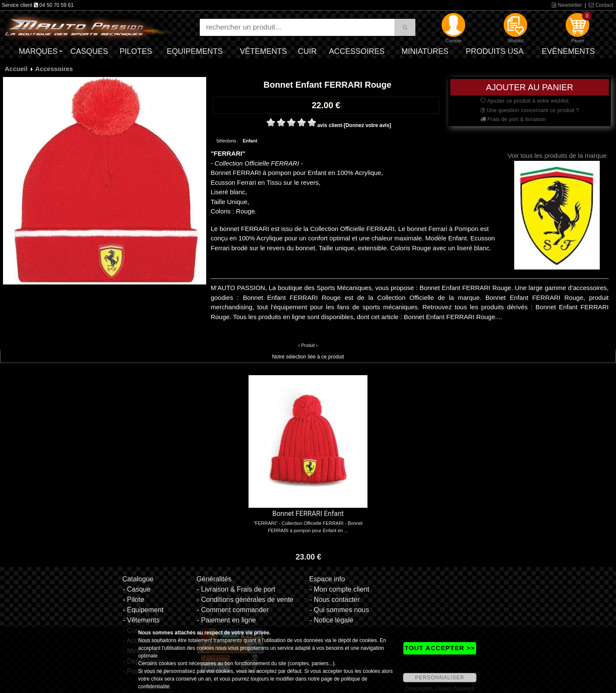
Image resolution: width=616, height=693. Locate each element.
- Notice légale (332, 620)
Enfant (250, 141)
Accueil (16, 69)
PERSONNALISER (440, 678)
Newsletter (567, 5)
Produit (308, 345)
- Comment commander (233, 610)
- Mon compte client (340, 589)
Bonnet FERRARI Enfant (308, 514)
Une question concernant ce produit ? (530, 110)
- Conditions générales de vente (245, 600)
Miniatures (425, 51)
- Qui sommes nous (339, 610)
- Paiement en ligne (226, 620)
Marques (38, 51)
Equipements (195, 51)
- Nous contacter (335, 600)
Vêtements (264, 51)
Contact (601, 5)
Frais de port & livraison (513, 119)
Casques (89, 51)
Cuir (307, 51)
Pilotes (136, 51)
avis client (330, 125)
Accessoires (357, 51)
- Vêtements (141, 620)
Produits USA (495, 51)
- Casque (137, 589)
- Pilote (133, 600)
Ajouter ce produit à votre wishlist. (525, 101)
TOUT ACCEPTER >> (440, 648)
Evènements (569, 51)
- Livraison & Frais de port (236, 589)
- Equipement (143, 610)
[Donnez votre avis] (368, 125)
